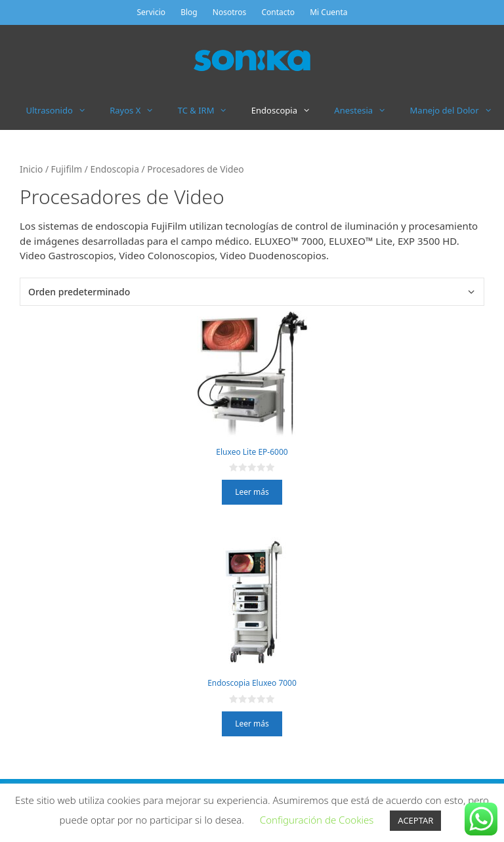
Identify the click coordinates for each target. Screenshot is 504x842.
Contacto (278, 12)
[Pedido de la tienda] (252, 292)
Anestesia (366, 110)
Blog (189, 12)
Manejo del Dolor (457, 110)
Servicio (151, 12)
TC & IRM (209, 110)
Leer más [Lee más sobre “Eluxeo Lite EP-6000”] (252, 492)
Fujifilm (67, 169)
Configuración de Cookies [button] (317, 820)
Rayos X (138, 110)
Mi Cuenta (328, 12)
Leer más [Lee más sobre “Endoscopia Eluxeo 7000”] (252, 724)
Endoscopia (287, 110)
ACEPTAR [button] (415, 820)
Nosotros (229, 12)
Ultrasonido (62, 110)
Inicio (31, 169)
